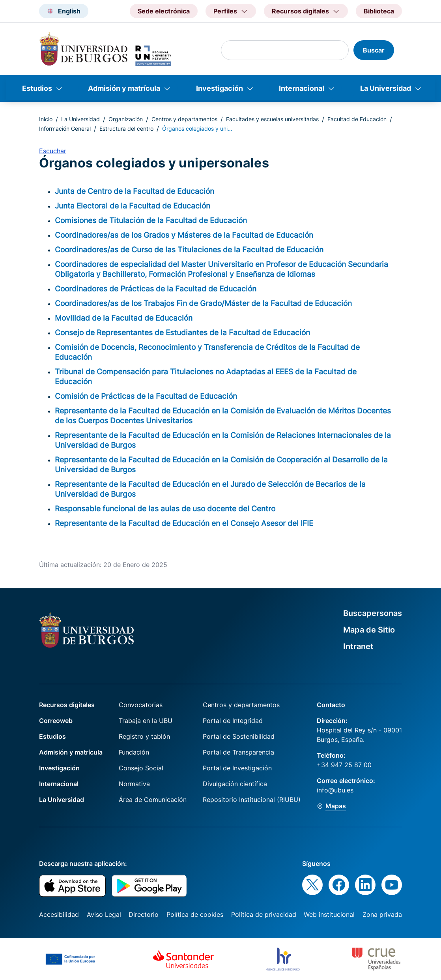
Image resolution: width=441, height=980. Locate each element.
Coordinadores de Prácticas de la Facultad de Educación (156, 289)
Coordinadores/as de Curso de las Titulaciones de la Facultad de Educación (189, 250)
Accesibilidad (59, 914)
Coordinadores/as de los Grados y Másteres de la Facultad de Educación (184, 235)
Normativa (134, 784)
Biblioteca (379, 11)
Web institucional (329, 914)
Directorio (144, 914)
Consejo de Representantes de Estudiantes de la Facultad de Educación (182, 332)
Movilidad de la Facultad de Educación (124, 318)
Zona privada (382, 914)
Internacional (302, 88)
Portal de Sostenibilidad (239, 736)
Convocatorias (141, 705)
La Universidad (386, 88)
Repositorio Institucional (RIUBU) (252, 800)
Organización (126, 119)
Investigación (220, 88)
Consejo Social (141, 768)
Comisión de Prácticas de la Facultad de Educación (146, 396)
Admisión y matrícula (124, 88)
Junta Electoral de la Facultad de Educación (133, 206)
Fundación (134, 752)
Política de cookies (195, 914)
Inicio (46, 119)
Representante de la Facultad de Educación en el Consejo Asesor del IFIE (184, 523)
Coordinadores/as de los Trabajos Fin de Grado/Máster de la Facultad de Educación (203, 303)
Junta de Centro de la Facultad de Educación (135, 191)
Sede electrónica (164, 11)
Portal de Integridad (233, 721)
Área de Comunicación (153, 800)
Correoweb (56, 721)
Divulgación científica (235, 784)
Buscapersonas (373, 613)
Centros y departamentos (184, 119)
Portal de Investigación (237, 768)
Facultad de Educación (357, 119)
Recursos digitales (67, 705)
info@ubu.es (335, 790)
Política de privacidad (264, 914)
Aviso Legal (104, 914)
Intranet (358, 646)
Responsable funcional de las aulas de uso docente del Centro (165, 509)
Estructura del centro (126, 129)
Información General (65, 129)
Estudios (37, 88)
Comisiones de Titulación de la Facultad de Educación (151, 220)
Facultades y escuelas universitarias (272, 119)
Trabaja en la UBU (146, 721)
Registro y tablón (144, 736)
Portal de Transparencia (238, 752)
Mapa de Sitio (369, 630)
